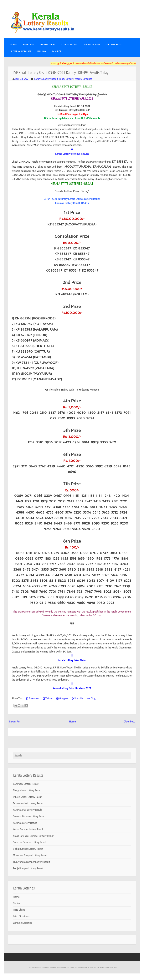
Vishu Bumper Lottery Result (28, 849)
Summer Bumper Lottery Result (30, 842)
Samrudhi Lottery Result (26, 784)
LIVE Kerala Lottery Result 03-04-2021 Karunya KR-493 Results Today (60, 73)
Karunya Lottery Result (46, 79)
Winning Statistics (22, 923)
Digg (91, 698)
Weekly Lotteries (83, 79)
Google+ (62, 698)
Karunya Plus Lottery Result (27, 810)
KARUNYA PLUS (113, 44)
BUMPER (57, 51)
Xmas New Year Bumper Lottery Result (33, 836)
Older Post (129, 721)
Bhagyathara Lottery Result (27, 790)
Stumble (77, 698)
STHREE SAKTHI (69, 44)
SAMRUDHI (28, 44)
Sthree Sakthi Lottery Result (28, 797)
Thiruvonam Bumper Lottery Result (31, 862)
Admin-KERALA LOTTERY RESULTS (102, 967)
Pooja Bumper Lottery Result (28, 868)
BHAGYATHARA (48, 44)
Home (14, 44)
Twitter (48, 698)
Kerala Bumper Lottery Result (28, 829)
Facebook (33, 698)
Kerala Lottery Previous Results (72, 154)
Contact (17, 903)
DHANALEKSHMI (91, 44)
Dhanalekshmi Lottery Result (28, 803)
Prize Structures (21, 916)
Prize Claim (19, 910)
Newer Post (15, 721)
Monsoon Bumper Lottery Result (30, 855)
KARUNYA (42, 51)
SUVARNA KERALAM (21, 51)
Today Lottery (66, 79)
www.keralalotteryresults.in (59, 967)
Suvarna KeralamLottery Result (29, 816)
